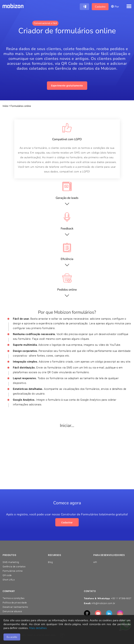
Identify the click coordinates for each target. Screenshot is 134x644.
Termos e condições (14, 598)
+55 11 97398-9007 (121, 598)
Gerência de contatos (14, 567)
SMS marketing (11, 562)
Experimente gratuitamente (67, 86)
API (95, 562)
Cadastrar (67, 523)
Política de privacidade (15, 603)
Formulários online (13, 571)
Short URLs (9, 580)
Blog (50, 562)
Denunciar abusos (12, 611)
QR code (7, 575)
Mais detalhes (38, 628)
